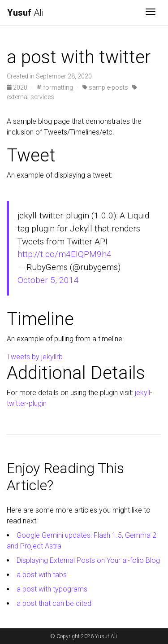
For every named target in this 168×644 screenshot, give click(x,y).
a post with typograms (52, 589)
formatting (55, 87)
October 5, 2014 (48, 280)
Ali (25, 13)
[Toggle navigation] (151, 13)
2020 (18, 87)
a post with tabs (42, 575)
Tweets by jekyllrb (35, 357)
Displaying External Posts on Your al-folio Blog (88, 560)
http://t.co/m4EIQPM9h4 (65, 254)
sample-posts (105, 87)
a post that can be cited (54, 603)
